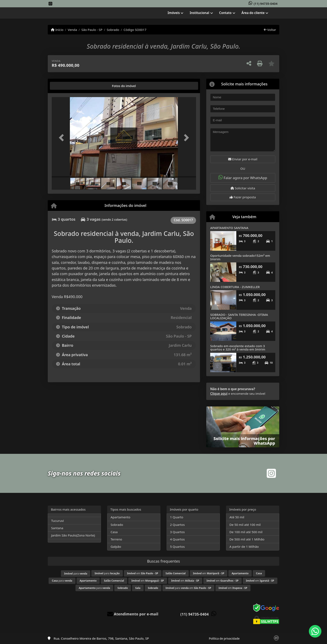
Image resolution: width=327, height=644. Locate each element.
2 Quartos (177, 525)
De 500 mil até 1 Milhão (247, 539)
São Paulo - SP (92, 30)
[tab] (65, 86)
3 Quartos (177, 532)
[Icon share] (50, 4)
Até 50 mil (237, 517)
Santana (57, 528)
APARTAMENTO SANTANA (229, 228)
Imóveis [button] (174, 13)
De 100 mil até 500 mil (246, 532)
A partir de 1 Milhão (244, 547)
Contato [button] (225, 13)
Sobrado (113, 30)
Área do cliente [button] (253, 13)
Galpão (116, 547)
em (143, 573)
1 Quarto (177, 517)
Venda (72, 30)
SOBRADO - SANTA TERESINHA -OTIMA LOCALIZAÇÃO (239, 316)
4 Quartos (177, 539)
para (76, 574)
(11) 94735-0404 (266, 4)
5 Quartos (177, 547)
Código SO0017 (135, 30)
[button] (63, 138)
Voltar (270, 30)
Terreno (116, 539)
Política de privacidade (224, 638)
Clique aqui (219, 393)
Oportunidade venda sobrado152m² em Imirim (240, 257)
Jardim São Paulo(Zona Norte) (73, 535)
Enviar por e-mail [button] (243, 159)
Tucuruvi (57, 521)
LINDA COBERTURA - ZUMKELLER (235, 287)
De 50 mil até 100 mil (245, 525)
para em (188, 588)
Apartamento (120, 517)
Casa (114, 532)
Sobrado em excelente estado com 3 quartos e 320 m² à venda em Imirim (238, 348)
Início (57, 30)
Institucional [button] (199, 13)
